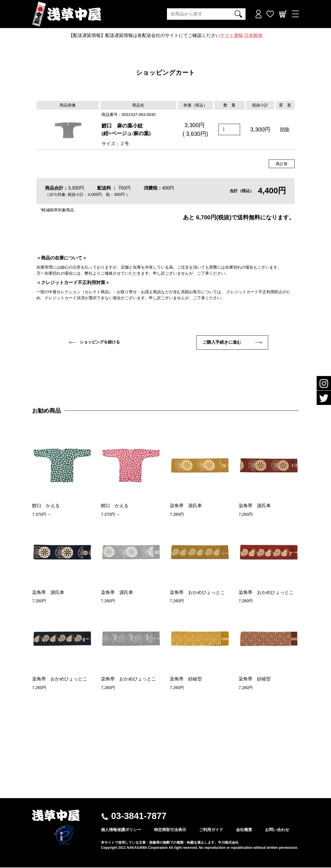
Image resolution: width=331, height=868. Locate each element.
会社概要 (244, 830)
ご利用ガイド (211, 830)
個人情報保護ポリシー (121, 830)
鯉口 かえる (46, 506)
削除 (285, 129)
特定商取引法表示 (170, 830)
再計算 (282, 164)
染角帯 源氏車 (186, 506)
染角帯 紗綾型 (186, 680)
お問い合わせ (277, 830)
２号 (124, 144)
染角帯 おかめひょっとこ (197, 593)
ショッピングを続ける (95, 342)
